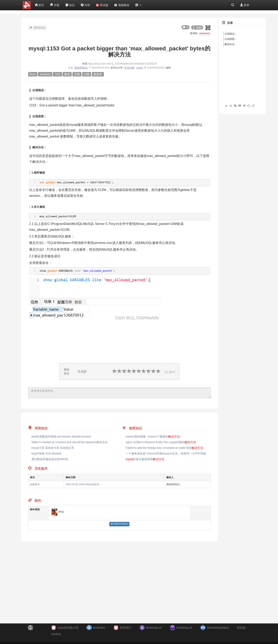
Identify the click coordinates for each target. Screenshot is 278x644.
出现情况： (231, 34)
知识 (70, 5)
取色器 (241, 628)
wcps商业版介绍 (68, 628)
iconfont (56, 634)
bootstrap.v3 (184, 628)
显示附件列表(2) (119, 524)
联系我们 (126, 628)
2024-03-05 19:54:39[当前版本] (82, 484)
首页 (39, 5)
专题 (55, 5)
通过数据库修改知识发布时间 (50, 459)
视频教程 (122, 5)
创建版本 (35, 484)
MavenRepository (218, 628)
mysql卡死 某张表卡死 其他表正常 (53, 448)
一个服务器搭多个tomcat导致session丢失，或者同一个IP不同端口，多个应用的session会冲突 (191, 453)
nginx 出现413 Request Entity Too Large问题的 (161, 442)
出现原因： (231, 39)
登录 (245, 5)
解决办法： (231, 44)
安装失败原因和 (145, 459)
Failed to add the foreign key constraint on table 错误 (165, 448)
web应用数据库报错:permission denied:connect (61, 436)
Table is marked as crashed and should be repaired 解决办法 (70, 442)
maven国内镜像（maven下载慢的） (154, 436)
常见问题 (129, 68)
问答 (85, 5)
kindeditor (99, 628)
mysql (139, 68)
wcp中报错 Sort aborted (46, 453)
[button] (138, 5)
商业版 (102, 5)
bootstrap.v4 (154, 628)
